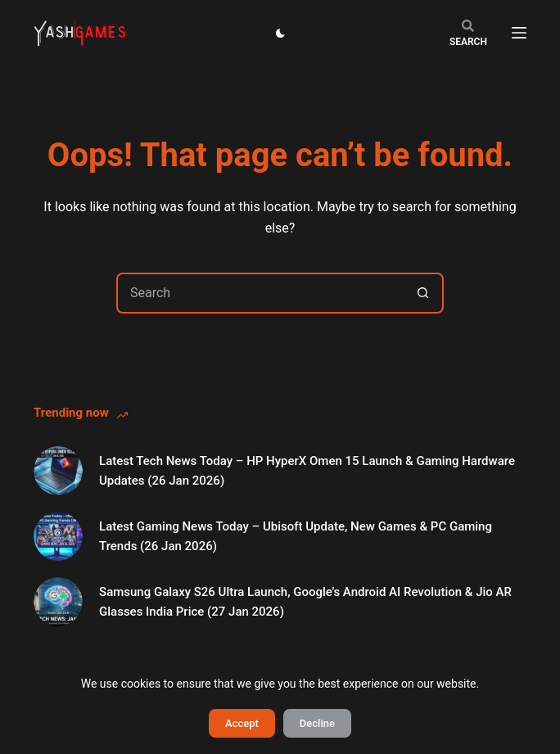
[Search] (468, 33)
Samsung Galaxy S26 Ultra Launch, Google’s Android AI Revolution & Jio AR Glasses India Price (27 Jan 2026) (305, 602)
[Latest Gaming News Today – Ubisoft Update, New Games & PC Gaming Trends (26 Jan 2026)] (58, 536)
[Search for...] (260, 293)
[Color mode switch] (280, 33)
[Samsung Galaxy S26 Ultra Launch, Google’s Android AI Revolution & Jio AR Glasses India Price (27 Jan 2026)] (58, 602)
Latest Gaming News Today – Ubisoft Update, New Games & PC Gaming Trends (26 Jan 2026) (296, 537)
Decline (317, 723)
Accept (242, 723)
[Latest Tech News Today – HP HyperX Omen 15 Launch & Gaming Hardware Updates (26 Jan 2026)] (58, 471)
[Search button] (423, 293)
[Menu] (519, 33)
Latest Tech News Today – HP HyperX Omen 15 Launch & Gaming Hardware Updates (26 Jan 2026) (307, 471)
